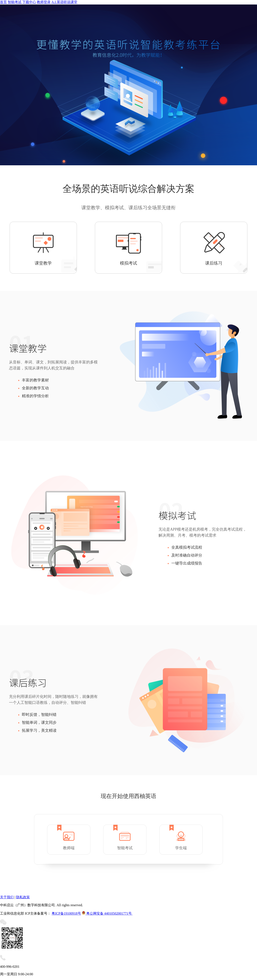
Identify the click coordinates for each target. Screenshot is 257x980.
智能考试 (15, 2)
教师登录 (44, 2)
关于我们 (7, 897)
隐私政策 (23, 897)
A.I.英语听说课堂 (64, 2)
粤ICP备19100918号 (66, 913)
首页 (3, 2)
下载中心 (29, 2)
